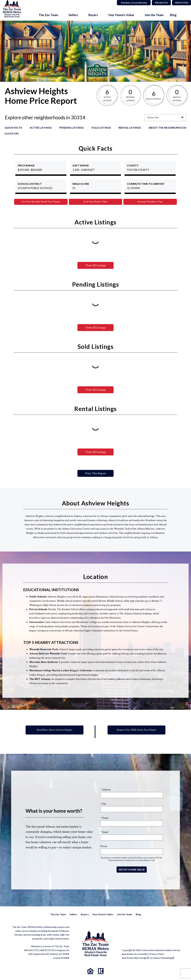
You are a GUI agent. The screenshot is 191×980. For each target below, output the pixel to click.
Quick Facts (13, 128)
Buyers (85, 914)
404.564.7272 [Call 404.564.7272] (159, 3)
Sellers (73, 914)
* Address (105, 790)
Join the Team (154, 15)
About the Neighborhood (167, 128)
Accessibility (141, 954)
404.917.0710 (47, 950)
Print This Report (96, 474)
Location (12, 134)
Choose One (153, 118)
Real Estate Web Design (135, 958)
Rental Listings (130, 128)
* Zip (103, 804)
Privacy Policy (157, 954)
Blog (173, 15)
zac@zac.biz (63, 950)
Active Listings (41, 128)
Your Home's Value (103, 914)
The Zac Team (58, 914)
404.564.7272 (31, 950)
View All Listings (96, 266)
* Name (104, 818)
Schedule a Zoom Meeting (130, 3)
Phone (104, 846)
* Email (104, 832)
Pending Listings (71, 128)
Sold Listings (101, 128)
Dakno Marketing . (164, 958)
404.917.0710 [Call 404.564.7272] (181, 3)
